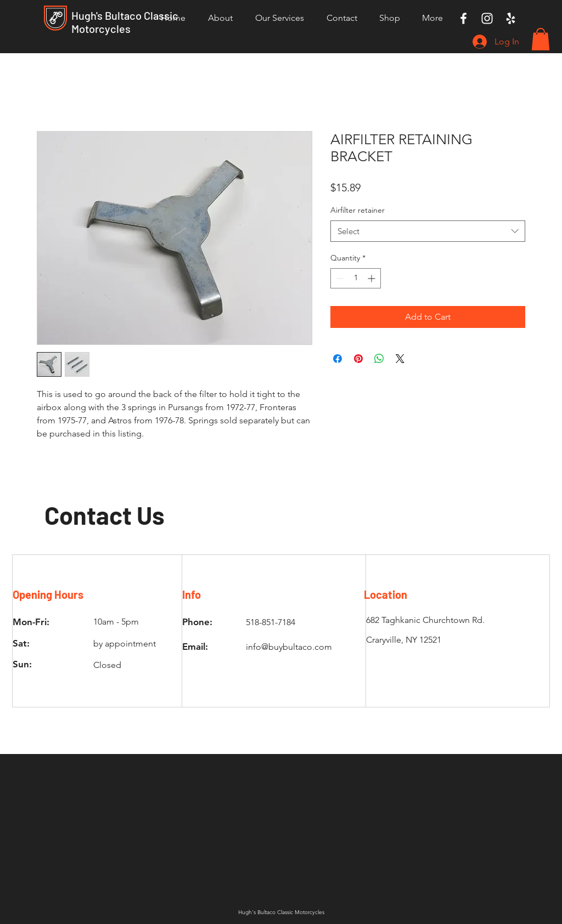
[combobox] (428, 231)
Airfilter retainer (358, 210)
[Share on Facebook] (338, 359)
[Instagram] (487, 18)
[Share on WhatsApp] (379, 359)
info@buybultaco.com (289, 647)
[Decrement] (339, 278)
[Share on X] (400, 359)
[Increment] (372, 278)
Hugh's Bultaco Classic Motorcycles (125, 22)
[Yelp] (511, 18)
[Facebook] (463, 18)
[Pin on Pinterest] (358, 359)
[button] (541, 39)
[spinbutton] (356, 278)
